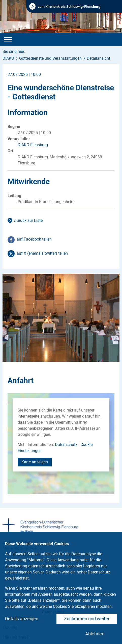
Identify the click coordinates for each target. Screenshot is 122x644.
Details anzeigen (22, 619)
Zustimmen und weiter (87, 619)
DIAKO (8, 58)
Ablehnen (95, 634)
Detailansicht (98, 58)
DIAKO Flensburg (33, 145)
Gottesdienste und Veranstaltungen (50, 58)
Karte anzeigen (35, 462)
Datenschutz (66, 445)
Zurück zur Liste (28, 220)
